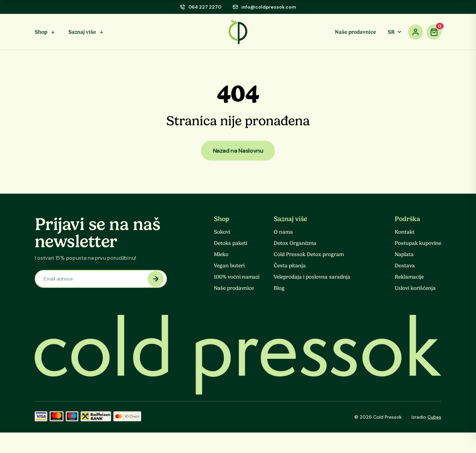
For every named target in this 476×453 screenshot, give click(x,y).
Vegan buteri (229, 266)
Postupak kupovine (418, 243)
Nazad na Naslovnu (238, 151)
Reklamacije (409, 277)
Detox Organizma (295, 243)
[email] (264, 7)
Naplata (404, 254)
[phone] (200, 7)
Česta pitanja (290, 266)
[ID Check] (127, 417)
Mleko (221, 254)
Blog (279, 288)
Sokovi (222, 232)
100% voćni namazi (237, 277)
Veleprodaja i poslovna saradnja (312, 277)
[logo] (238, 32)
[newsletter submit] (156, 279)
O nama (283, 232)
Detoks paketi (231, 243)
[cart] (434, 32)
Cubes (434, 417)
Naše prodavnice (355, 32)
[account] (416, 32)
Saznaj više (82, 32)
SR (395, 32)
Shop (41, 32)
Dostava (405, 266)
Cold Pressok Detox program (309, 254)
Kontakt (405, 232)
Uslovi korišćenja (415, 288)
